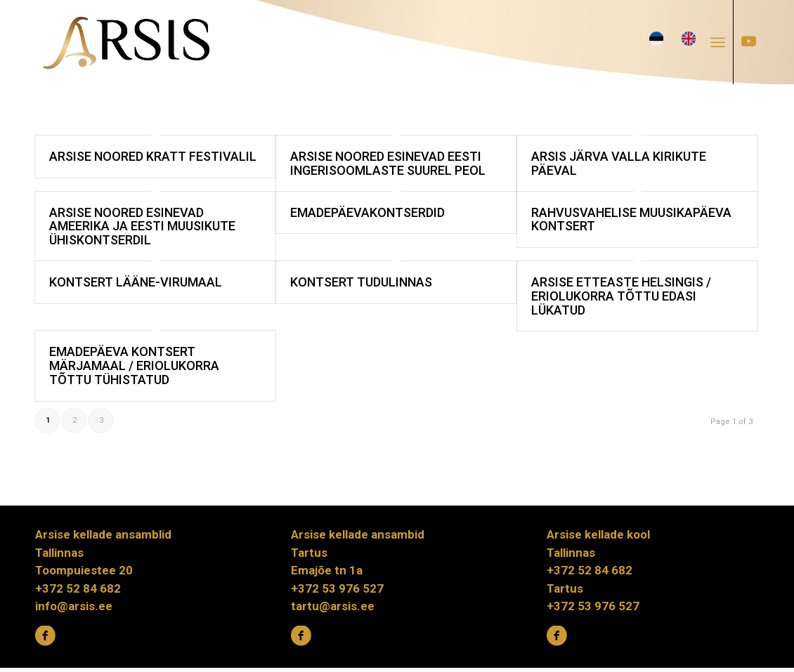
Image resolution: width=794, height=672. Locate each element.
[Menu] (718, 42)
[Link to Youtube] (748, 41)
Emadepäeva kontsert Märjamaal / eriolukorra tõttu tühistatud (134, 365)
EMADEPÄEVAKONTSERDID (367, 212)
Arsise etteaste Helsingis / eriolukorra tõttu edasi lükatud (621, 296)
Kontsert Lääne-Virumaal (136, 282)
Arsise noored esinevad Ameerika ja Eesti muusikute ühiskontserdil (142, 226)
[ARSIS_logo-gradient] (126, 42)
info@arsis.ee (74, 606)
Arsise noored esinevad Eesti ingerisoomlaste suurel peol (388, 163)
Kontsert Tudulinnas (361, 282)
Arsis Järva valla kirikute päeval (619, 163)
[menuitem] (722, 42)
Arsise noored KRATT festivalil (153, 156)
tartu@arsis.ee (333, 606)
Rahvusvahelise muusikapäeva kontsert (631, 219)
